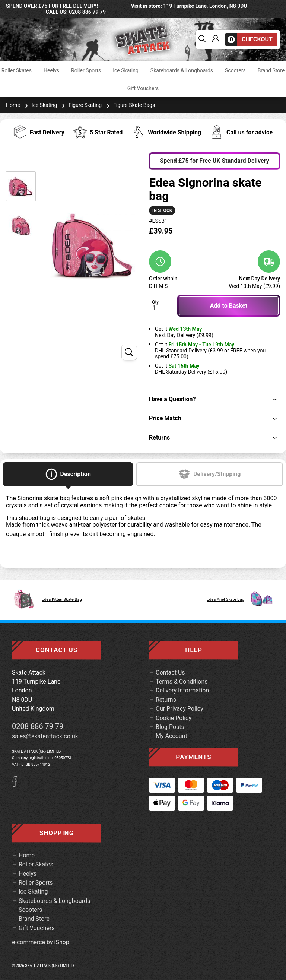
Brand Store (271, 70)
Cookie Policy (174, 718)
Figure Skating (81, 105)
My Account (171, 736)
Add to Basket (229, 306)
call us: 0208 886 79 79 (76, 12)
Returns (166, 700)
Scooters (235, 70)
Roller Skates (17, 70)
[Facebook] (17, 785)
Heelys (51, 70)
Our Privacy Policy (179, 709)
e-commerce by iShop (41, 942)
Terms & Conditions (182, 681)
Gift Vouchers (143, 88)
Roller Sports (86, 70)
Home (13, 105)
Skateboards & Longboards (182, 70)
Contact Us (170, 673)
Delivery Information (182, 690)
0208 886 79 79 (38, 726)
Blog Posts (170, 727)
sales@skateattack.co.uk (45, 736)
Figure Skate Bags (130, 105)
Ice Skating (126, 70)
